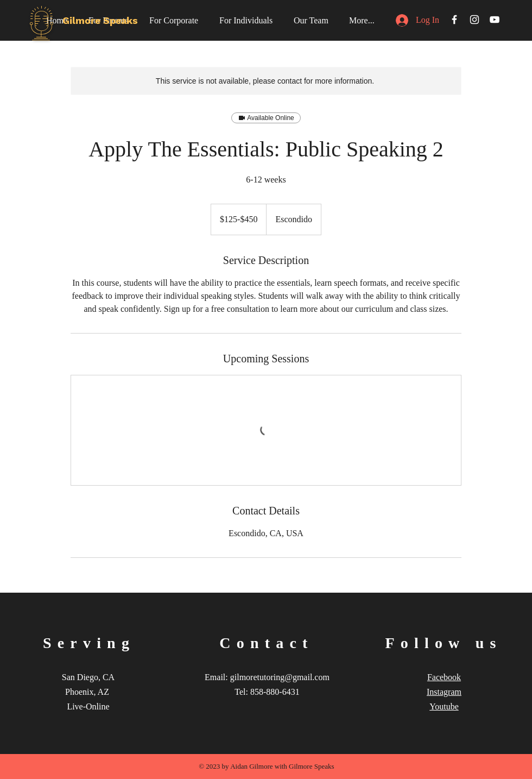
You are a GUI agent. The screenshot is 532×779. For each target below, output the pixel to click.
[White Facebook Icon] (454, 20)
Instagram (444, 692)
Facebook (444, 677)
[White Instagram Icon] (474, 20)
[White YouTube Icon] (495, 20)
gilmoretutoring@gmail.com (280, 677)
